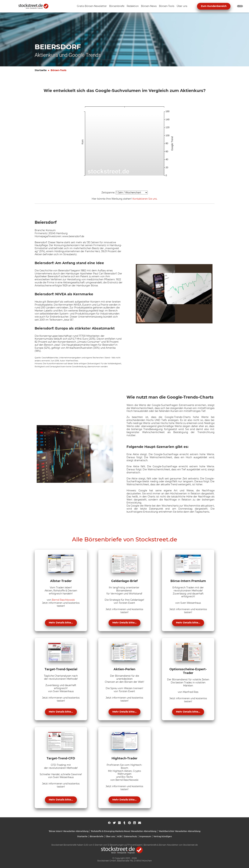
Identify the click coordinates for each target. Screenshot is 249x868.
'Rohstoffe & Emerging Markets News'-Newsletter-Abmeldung (123, 831)
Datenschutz (130, 836)
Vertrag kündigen (163, 836)
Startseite (41, 70)
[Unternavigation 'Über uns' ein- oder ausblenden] (182, 6)
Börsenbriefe (97, 836)
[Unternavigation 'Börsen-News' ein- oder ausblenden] (149, 6)
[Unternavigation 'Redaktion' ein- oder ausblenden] (133, 6)
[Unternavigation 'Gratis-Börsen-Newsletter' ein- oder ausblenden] (92, 6)
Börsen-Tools (58, 70)
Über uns (110, 836)
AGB (119, 836)
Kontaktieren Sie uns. (145, 199)
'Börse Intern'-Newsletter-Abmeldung (69, 831)
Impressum (145, 836)
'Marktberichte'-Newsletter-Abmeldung (179, 831)
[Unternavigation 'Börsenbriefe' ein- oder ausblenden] (117, 6)
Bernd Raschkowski (63, 600)
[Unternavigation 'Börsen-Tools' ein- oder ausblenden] (167, 6)
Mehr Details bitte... (61, 623)
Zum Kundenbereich (214, 6)
